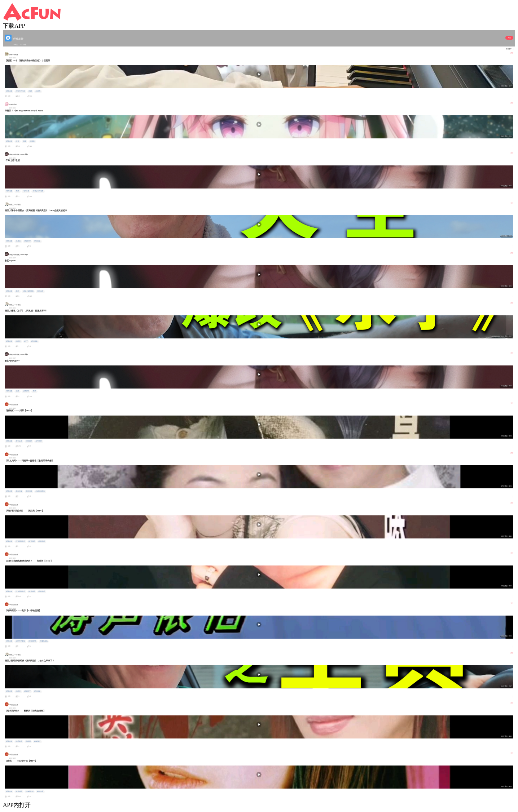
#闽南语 (28, 741)
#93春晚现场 (44, 641)
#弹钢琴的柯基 (20, 91)
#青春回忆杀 (30, 791)
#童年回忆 (29, 441)
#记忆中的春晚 (20, 641)
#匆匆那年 (26, 391)
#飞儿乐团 (26, 191)
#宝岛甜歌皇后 (20, 541)
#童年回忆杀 (32, 641)
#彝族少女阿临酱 (38, 191)
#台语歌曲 (19, 741)
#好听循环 (39, 441)
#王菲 (17, 391)
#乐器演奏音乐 (40, 491)
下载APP (14, 26)
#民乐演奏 (29, 491)
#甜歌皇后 (41, 541)
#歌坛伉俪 (19, 491)
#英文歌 (32, 141)
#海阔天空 (27, 241)
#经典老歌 (9, 91)
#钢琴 (30, 91)
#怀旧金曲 (19, 441)
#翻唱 (25, 141)
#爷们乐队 (37, 241)
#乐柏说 (18, 241)
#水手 (26, 341)
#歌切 (17, 191)
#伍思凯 (38, 91)
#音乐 (17, 141)
